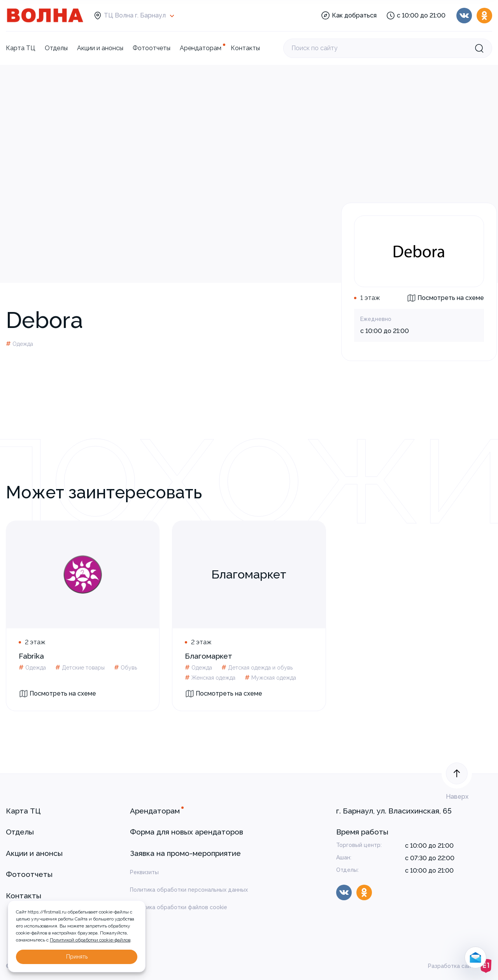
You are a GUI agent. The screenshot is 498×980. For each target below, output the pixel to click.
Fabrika (31, 656)
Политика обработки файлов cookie (179, 907)
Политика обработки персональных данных (189, 890)
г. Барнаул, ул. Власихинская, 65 (394, 811)
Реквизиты (144, 872)
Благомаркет (209, 656)
